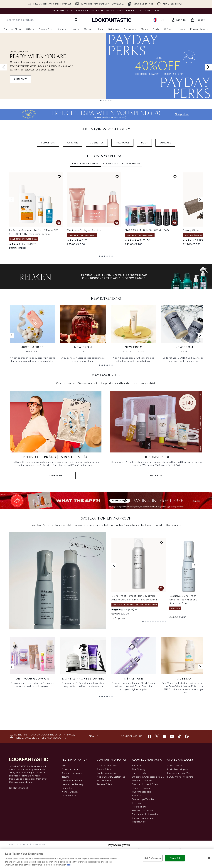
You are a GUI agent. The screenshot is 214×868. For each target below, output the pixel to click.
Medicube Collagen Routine (84, 230)
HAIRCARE (73, 143)
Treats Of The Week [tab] (85, 164)
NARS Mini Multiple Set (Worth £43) (147, 230)
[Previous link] (12, 335)
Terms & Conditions (107, 766)
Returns (65, 777)
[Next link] (200, 335)
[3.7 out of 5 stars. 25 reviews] (193, 240)
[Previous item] (12, 199)
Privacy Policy (104, 769)
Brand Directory (140, 773)
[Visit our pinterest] (187, 736)
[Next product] (194, 565)
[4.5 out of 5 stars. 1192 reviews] (21, 244)
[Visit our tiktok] (179, 736)
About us (137, 766)
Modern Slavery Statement (111, 777)
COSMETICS (97, 143)
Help (64, 766)
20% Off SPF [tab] (110, 164)
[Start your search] (42, 20)
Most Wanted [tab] (131, 164)
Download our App (71, 769)
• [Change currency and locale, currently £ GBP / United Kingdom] (160, 20)
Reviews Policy (104, 784)
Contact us (67, 788)
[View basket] (198, 20)
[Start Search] (76, 20)
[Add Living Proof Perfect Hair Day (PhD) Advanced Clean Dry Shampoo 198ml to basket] (161, 588)
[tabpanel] (106, 215)
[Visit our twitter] (157, 736)
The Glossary (139, 769)
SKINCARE (165, 143)
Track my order (69, 796)
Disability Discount (142, 788)
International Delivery (72, 784)
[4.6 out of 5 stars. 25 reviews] (78, 240)
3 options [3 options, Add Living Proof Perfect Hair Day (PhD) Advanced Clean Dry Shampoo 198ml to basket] (118, 618)
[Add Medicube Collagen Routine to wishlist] (117, 177)
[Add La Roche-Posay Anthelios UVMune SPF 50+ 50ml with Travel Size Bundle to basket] (59, 223)
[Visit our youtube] (172, 736)
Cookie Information (107, 773)
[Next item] (200, 199)
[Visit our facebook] (149, 736)
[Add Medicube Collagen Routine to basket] (117, 223)
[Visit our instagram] (164, 736)
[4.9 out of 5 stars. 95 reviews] (136, 240)
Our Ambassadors (142, 792)
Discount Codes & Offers (145, 784)
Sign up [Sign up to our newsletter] (93, 736)
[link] (179, 20)
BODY (144, 143)
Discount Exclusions (72, 773)
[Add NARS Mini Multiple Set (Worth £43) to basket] (175, 223)
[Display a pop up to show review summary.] (35, 244)
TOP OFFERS (48, 143)
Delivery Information (72, 781)
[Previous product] (114, 565)
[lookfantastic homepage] (112, 20)
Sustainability (104, 781)
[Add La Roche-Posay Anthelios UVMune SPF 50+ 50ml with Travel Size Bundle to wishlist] (59, 177)
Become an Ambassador (145, 814)
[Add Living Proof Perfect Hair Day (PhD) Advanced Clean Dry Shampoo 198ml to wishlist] (162, 542)
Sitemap (136, 803)
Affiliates (137, 796)
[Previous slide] (3, 67)
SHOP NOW (20, 79)
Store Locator (175, 766)
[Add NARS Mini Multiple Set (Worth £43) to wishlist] (175, 177)
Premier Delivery (70, 792)
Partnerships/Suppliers (144, 799)
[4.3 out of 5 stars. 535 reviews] (123, 610)
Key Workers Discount (143, 811)
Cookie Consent (18, 788)
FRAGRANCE (122, 143)
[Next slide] (208, 67)
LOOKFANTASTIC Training (180, 777)
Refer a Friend (139, 807)
